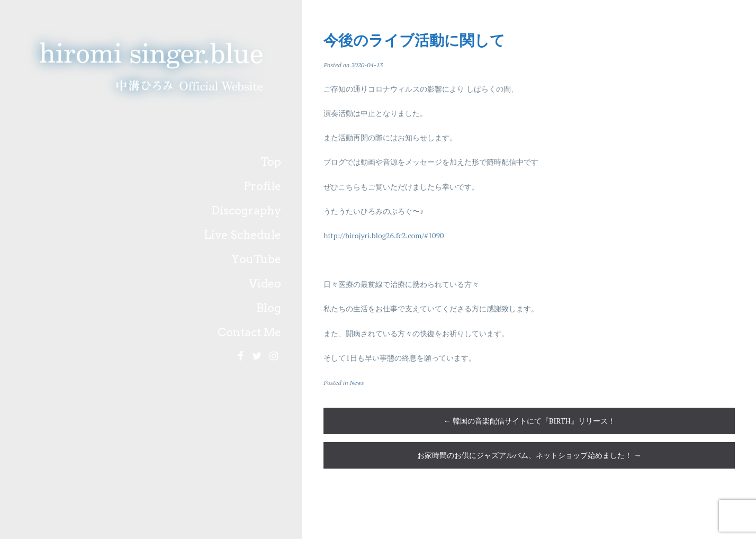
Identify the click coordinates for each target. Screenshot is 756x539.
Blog (269, 308)
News (357, 383)
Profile (263, 186)
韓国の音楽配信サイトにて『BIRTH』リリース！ (529, 421)
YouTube (256, 259)
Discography (246, 210)
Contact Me (249, 332)
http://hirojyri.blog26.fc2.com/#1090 (384, 235)
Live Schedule (243, 235)
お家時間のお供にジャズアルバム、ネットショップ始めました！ (529, 455)
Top (271, 162)
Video (265, 284)
